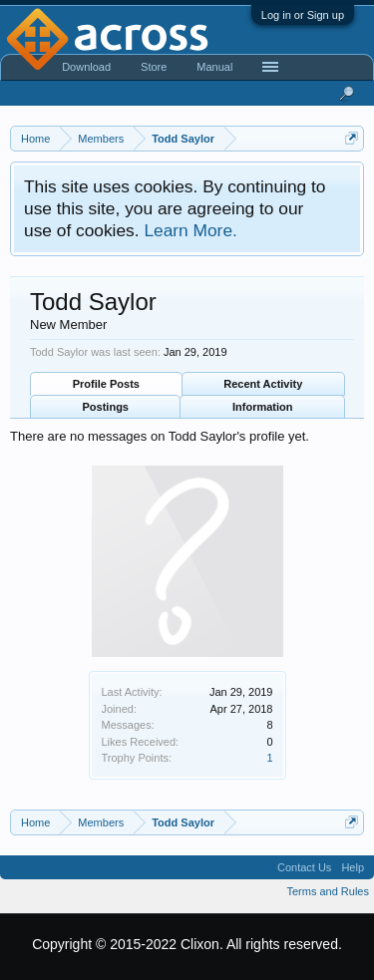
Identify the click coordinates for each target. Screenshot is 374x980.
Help (353, 867)
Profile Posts (106, 384)
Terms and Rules (328, 891)
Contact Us (304, 867)
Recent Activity (263, 384)
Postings (106, 407)
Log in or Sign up (303, 15)
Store (154, 67)
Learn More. (190, 230)
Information (263, 407)
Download (86, 67)
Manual (214, 67)
